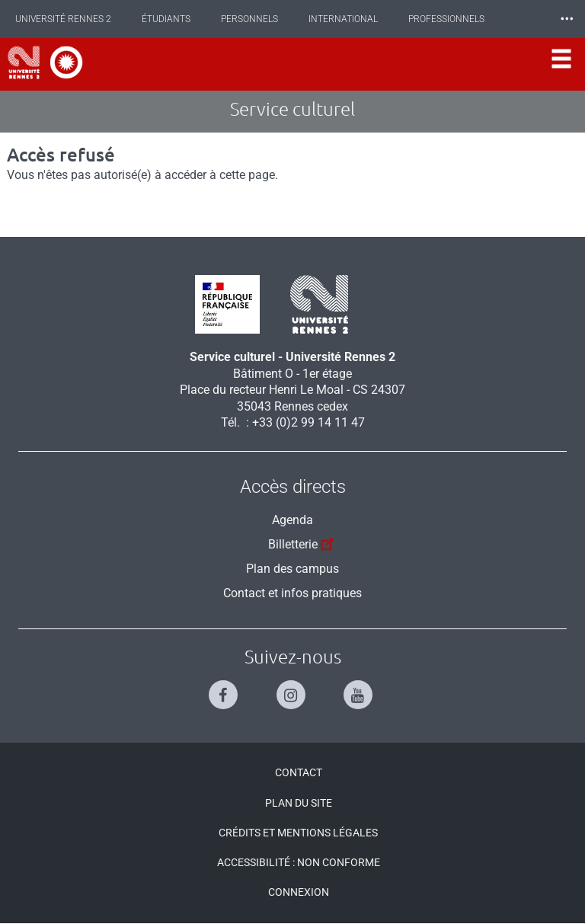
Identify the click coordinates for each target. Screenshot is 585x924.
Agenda (292, 520)
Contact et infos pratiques (292, 593)
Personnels (249, 19)
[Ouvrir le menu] (561, 64)
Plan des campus (292, 569)
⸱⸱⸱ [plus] (567, 19)
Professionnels (446, 19)
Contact (299, 772)
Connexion (299, 892)
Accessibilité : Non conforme (299, 862)
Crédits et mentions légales (298, 833)
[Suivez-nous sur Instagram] (293, 688)
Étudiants (166, 19)
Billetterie (303, 542)
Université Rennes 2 (63, 19)
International (343, 19)
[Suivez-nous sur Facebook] (225, 688)
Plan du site (299, 803)
